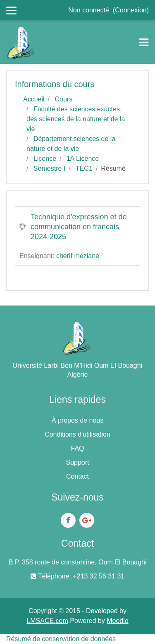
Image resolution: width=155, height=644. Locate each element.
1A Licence (83, 159)
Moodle (117, 621)
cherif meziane (78, 256)
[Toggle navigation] (144, 42)
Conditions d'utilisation (77, 434)
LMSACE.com (47, 621)
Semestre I (49, 168)
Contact (77, 476)
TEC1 (84, 168)
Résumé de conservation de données (61, 639)
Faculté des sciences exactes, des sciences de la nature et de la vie (76, 119)
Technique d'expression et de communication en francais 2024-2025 (79, 227)
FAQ (77, 448)
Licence (45, 159)
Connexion (131, 10)
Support (77, 462)
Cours (63, 99)
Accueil (34, 99)
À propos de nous (77, 420)
